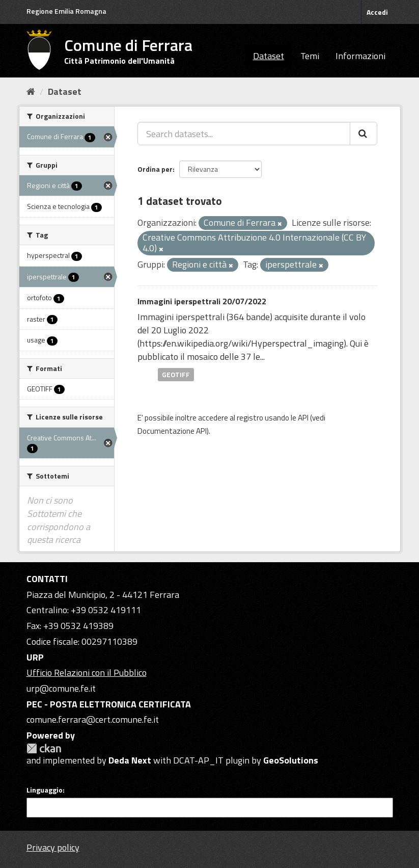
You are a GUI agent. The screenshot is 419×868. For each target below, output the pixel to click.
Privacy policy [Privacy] (53, 847)
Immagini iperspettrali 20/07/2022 (202, 301)
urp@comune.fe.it (61, 688)
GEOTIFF (176, 374)
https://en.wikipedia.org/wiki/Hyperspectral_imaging (242, 343)
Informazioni (360, 56)
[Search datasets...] (244, 134)
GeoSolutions (291, 760)
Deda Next (130, 760)
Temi (310, 56)
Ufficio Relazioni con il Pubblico (87, 673)
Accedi (377, 12)
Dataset (269, 56)
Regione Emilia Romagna (66, 11)
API (303, 418)
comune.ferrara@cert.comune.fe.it (93, 719)
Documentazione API (172, 431)
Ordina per (155, 169)
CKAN (44, 748)
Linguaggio (45, 790)
